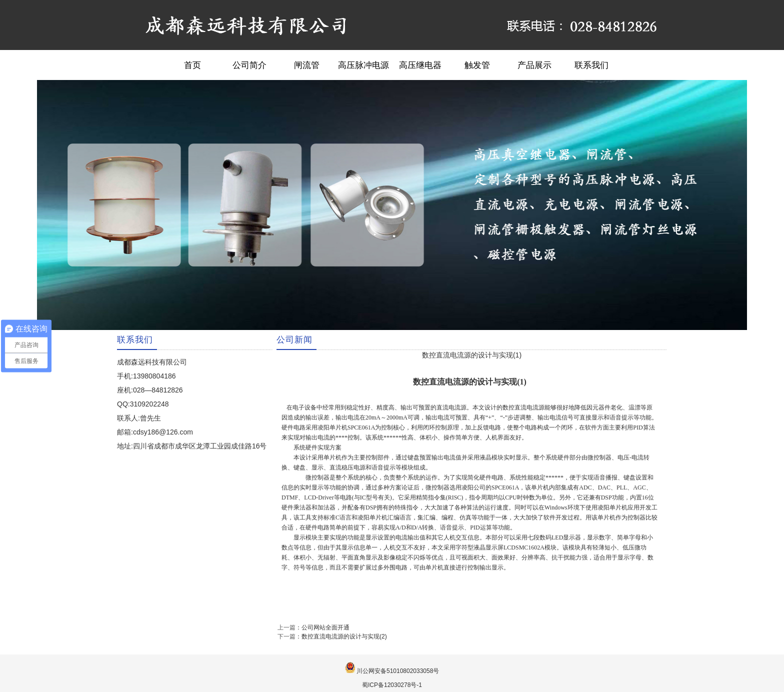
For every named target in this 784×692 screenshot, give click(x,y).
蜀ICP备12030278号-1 (392, 685)
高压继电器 (420, 65)
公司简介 (249, 65)
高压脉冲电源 (363, 65)
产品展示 (534, 65)
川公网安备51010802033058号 (398, 671)
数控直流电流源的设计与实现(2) (344, 636)
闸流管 (307, 65)
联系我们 (591, 65)
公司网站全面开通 (325, 627)
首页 (192, 65)
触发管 (477, 65)
